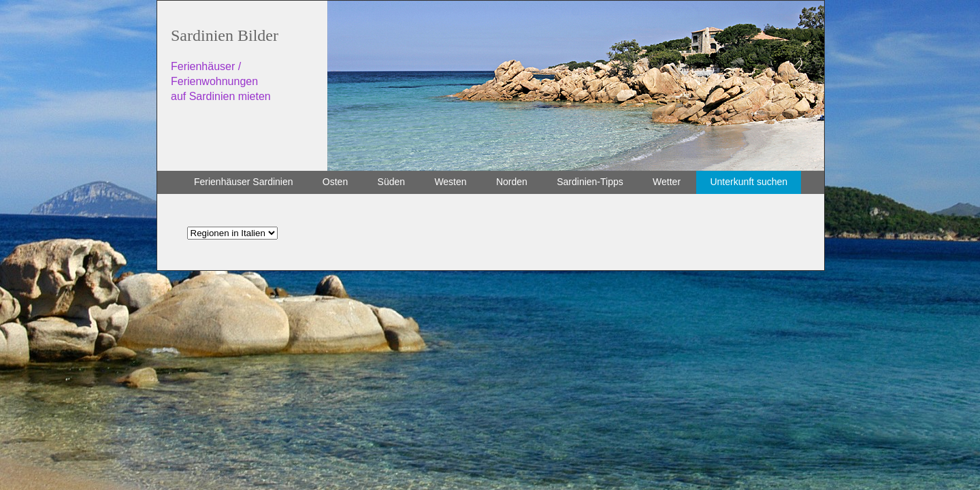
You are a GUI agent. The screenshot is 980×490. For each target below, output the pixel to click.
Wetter (667, 182)
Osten (335, 182)
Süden (391, 182)
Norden (512, 182)
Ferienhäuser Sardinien (244, 182)
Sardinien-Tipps (590, 182)
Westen (450, 182)
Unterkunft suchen (749, 182)
